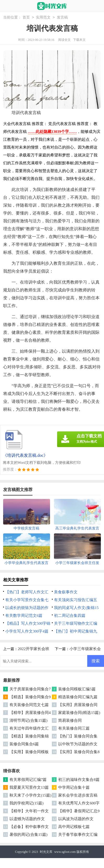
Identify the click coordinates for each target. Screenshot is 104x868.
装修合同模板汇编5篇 (77, 689)
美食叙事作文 (66, 592)
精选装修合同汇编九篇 (78, 697)
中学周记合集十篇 (74, 787)
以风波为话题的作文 (76, 819)
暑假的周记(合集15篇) (28, 835)
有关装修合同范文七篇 (29, 705)
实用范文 (43, 18)
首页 (26, 18)
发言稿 (62, 18)
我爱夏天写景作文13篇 (29, 787)
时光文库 (46, 852)
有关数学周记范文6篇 (24, 616)
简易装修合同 (70, 720)
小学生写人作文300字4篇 (27, 631)
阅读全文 (64, 40)
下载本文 (79, 40)
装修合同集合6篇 (24, 744)
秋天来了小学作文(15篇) (30, 795)
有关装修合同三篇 (74, 728)
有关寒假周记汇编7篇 (28, 780)
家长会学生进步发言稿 (78, 795)
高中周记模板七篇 (74, 827)
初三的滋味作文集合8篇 (79, 780)
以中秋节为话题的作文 (78, 744)
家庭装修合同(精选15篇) (79, 713)
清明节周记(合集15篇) (28, 720)
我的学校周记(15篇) (26, 803)
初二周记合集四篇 (70, 616)
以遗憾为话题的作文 (27, 819)
